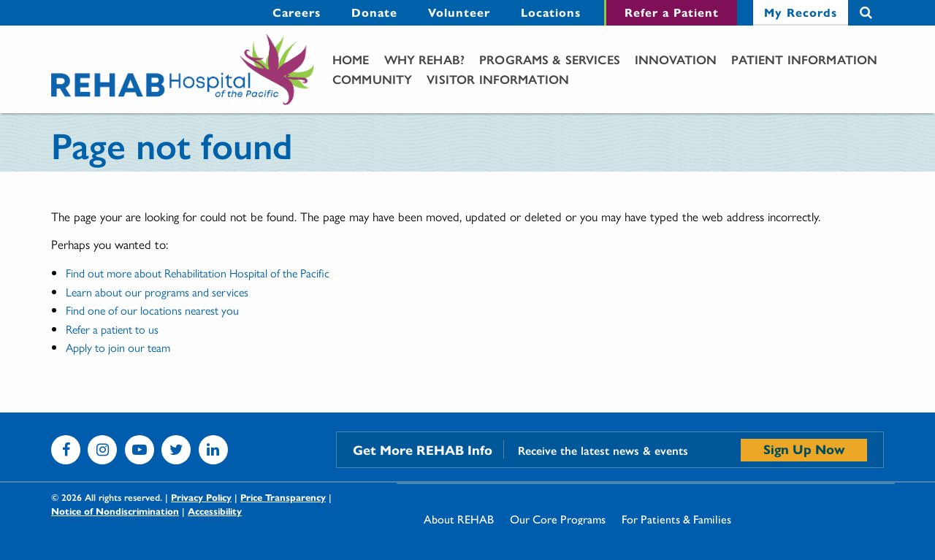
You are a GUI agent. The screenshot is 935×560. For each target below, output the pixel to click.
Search (866, 13)
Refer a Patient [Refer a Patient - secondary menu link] (672, 12)
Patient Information (804, 59)
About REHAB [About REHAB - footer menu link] (459, 519)
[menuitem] (297, 13)
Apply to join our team (118, 347)
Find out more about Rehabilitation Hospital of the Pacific (198, 273)
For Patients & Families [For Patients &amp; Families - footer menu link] (676, 519)
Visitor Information (498, 79)
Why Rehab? (425, 59)
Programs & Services (550, 59)
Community (372, 79)
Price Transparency (283, 497)
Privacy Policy (201, 497)
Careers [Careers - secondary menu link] (297, 12)
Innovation (676, 59)
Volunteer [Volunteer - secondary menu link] (459, 12)
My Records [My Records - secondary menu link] (801, 12)
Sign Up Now (804, 449)
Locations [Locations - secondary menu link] (551, 12)
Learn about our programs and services (157, 292)
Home (351, 59)
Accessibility (215, 511)
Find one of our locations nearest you (152, 310)
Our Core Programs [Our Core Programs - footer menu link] (558, 519)
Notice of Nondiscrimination (115, 511)
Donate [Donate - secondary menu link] (374, 12)
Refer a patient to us (112, 329)
